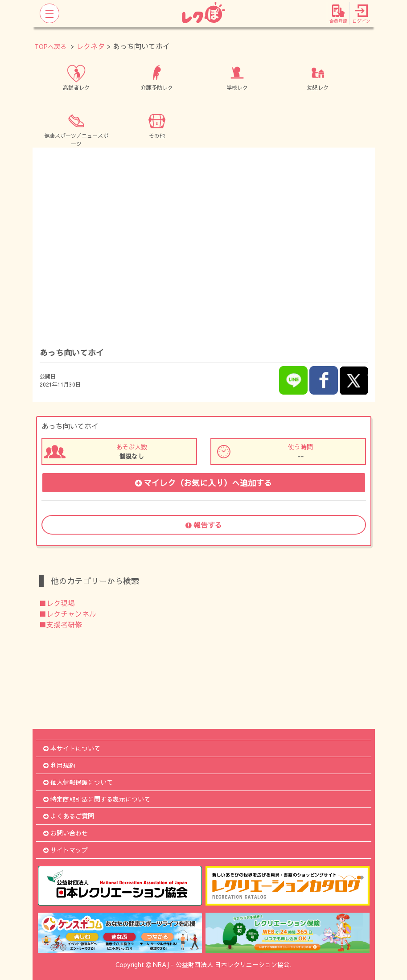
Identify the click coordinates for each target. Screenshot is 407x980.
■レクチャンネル (68, 614)
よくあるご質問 (69, 816)
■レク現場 (57, 603)
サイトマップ (66, 850)
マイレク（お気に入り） (203, 483)
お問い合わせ (66, 833)
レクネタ (90, 46)
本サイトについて (72, 748)
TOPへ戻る (50, 46)
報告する (204, 525)
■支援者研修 (61, 624)
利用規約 (59, 765)
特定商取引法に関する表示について (97, 799)
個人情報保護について (78, 782)
